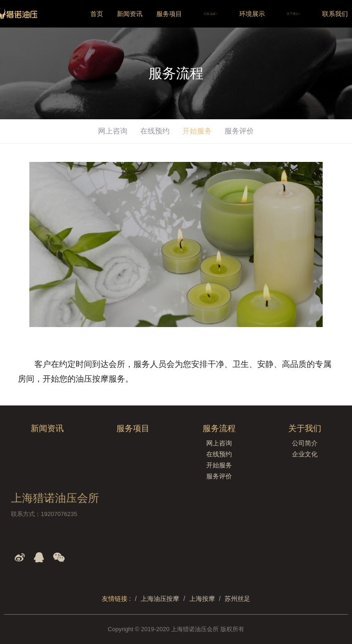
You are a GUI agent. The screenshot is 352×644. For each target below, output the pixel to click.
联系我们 (335, 14)
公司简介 (305, 443)
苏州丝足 (237, 599)
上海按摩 (202, 599)
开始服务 (197, 131)
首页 (97, 14)
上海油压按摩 (160, 599)
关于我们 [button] (294, 14)
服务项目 (169, 14)
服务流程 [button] (211, 14)
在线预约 (155, 131)
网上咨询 (113, 131)
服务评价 (239, 131)
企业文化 (305, 454)
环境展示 (252, 14)
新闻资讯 (130, 14)
